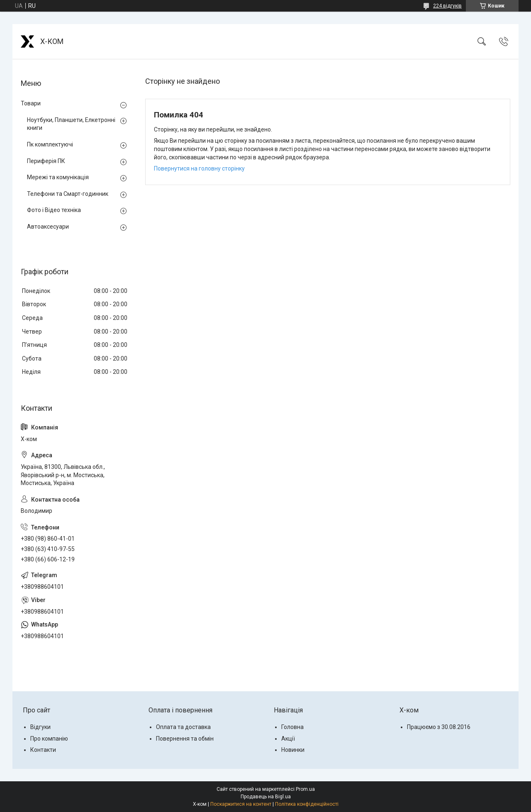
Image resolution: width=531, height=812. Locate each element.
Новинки (293, 750)
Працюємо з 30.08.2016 (439, 727)
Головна (292, 727)
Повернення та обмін (185, 739)
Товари (31, 103)
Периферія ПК (46, 161)
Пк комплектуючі (50, 144)
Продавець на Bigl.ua (266, 797)
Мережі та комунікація (58, 177)
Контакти (43, 750)
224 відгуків (447, 6)
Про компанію (49, 739)
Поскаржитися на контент (241, 804)
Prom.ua (305, 789)
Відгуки (40, 727)
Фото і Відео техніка (54, 210)
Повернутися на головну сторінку (199, 168)
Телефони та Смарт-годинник (68, 194)
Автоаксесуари (48, 227)
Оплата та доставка (183, 727)
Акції (288, 739)
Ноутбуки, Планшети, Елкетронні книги (71, 124)
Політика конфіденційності (307, 804)
